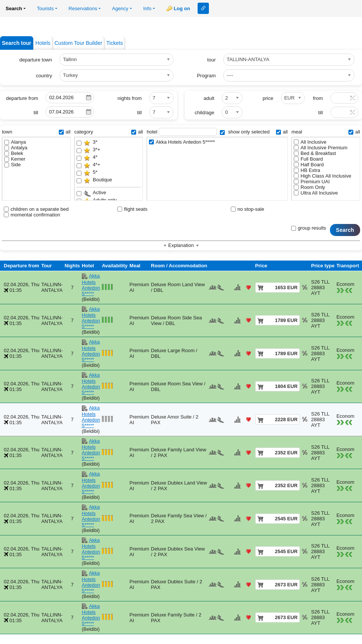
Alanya (15, 142)
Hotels (43, 43)
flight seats (132, 209)
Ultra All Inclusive (316, 193)
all (65, 132)
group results (309, 228)
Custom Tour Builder (79, 43)
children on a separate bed (36, 209)
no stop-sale (248, 209)
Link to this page (203, 8)
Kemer (15, 159)
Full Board (308, 159)
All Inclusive (310, 142)
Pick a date (89, 98)
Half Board (309, 165)
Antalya (16, 148)
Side (12, 165)
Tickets (115, 43)
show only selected (245, 132)
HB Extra (307, 170)
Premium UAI (312, 182)
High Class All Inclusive (322, 176)
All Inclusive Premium (321, 148)
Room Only (309, 187)
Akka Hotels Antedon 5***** (182, 142)
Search (345, 230)
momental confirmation (32, 215)
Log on (182, 8)
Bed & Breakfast (315, 153)
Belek (14, 153)
